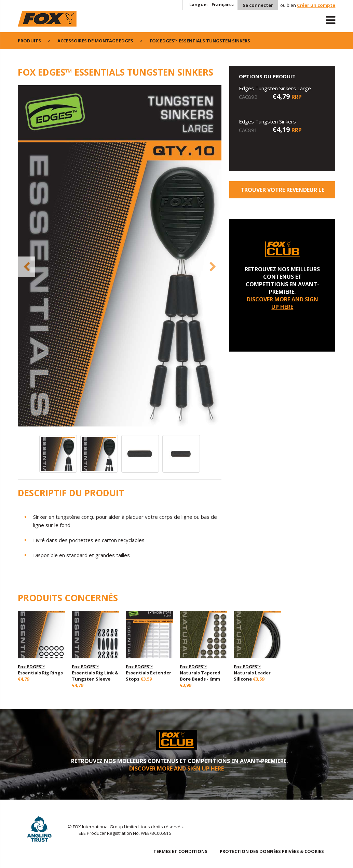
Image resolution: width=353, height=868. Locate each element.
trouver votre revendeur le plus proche (282, 192)
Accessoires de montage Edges (95, 41)
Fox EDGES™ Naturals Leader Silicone (252, 673)
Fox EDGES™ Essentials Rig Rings (40, 670)
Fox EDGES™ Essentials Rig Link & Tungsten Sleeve (95, 673)
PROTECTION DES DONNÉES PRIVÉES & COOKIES (272, 851)
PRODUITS (29, 41)
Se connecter (258, 5)
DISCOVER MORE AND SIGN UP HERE (282, 303)
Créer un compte (316, 5)
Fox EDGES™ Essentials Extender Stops (148, 673)
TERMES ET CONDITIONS (180, 851)
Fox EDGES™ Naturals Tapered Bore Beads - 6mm (200, 673)
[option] (120, 257)
